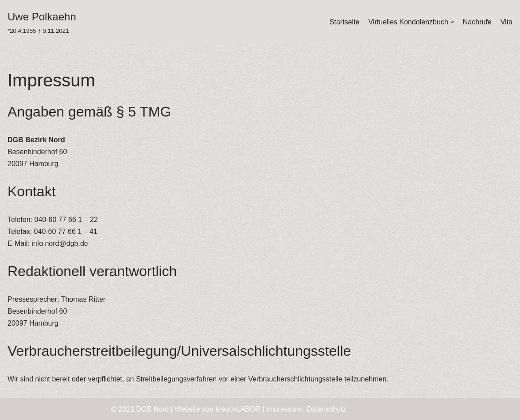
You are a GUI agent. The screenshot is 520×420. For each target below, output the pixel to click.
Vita (506, 22)
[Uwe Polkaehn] (42, 22)
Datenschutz (327, 409)
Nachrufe (477, 22)
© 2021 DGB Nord (140, 409)
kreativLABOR (238, 409)
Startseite (345, 22)
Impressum (284, 409)
